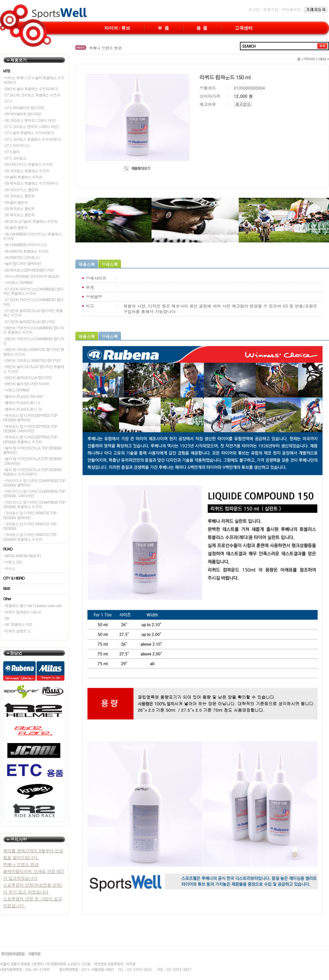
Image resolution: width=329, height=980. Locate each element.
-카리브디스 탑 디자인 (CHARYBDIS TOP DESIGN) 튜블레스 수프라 (34, 504)
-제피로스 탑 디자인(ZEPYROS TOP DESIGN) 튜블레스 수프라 (30, 439)
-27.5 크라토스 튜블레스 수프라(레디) (32, 139)
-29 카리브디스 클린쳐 (21, 190)
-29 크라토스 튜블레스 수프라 (26, 171)
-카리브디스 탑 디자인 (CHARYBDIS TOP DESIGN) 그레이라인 (34, 493)
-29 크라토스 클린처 (19, 196)
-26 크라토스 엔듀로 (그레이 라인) (29, 120)
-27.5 (7, 101)
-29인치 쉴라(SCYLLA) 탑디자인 (28, 378)
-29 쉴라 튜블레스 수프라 (23, 177)
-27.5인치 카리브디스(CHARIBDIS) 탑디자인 (33, 302)
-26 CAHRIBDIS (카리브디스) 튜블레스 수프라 (32, 236)
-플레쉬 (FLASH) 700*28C (23, 396)
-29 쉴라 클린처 (15, 202)
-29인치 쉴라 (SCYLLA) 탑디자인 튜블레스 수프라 (34, 369)
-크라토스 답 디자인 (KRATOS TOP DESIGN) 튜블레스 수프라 (30, 537)
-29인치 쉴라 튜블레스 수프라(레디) (31, 89)
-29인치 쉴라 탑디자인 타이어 (26, 384)
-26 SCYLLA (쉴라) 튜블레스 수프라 (30, 221)
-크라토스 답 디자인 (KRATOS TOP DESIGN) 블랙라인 (30, 515)
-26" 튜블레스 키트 (18, 624)
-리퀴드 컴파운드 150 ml (22, 612)
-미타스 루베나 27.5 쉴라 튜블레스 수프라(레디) (34, 80)
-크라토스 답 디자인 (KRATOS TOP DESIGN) (30, 526)
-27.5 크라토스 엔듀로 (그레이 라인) (31, 127)
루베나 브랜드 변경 (105, 48)
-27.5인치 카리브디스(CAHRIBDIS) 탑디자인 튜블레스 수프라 (33, 291)
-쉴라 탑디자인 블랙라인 (22, 264)
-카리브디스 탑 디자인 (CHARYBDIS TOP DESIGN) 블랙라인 (34, 483)
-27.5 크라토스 (15, 158)
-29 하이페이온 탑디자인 (22, 114)
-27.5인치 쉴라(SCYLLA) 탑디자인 (29, 322)
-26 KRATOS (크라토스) (21, 257)
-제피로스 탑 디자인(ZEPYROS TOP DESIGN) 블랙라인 (30, 418)
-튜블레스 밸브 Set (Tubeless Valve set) (32, 606)
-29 (6, 618)
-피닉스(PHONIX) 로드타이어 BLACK (31, 276)
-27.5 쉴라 (11, 152)
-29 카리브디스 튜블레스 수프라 (28, 164)
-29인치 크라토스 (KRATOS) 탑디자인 (32, 360)
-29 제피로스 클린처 (19, 209)
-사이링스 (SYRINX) (18, 282)
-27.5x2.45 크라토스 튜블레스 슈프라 (32, 95)
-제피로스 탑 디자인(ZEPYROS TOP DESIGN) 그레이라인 (30, 429)
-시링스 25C (13, 562)
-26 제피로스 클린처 (19, 215)
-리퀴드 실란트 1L (17, 631)
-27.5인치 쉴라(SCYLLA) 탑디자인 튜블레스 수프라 (33, 313)
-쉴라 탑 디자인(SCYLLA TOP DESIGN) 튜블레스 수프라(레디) (32, 472)
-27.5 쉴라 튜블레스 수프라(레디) (29, 133)
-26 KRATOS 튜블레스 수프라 (26, 251)
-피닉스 (9, 568)
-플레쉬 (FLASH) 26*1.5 (21, 403)
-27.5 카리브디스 (16, 145)
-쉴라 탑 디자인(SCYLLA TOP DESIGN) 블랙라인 (32, 450)
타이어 (309, 59)
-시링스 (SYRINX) (16, 390)
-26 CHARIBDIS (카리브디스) (25, 245)
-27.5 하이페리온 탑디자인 (24, 108)
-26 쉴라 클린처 (15, 227)
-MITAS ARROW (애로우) (22, 556)
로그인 (254, 9)
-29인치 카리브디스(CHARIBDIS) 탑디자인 (34, 341)
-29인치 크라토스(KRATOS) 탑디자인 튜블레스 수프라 (34, 352)
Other (322, 59)
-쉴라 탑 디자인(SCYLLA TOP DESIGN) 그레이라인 (32, 461)
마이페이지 (291, 9)
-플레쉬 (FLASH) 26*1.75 (22, 409)
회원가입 (271, 9)
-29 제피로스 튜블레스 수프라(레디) (31, 183)
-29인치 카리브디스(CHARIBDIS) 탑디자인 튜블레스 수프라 (34, 330)
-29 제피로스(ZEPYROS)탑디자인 (28, 270)
